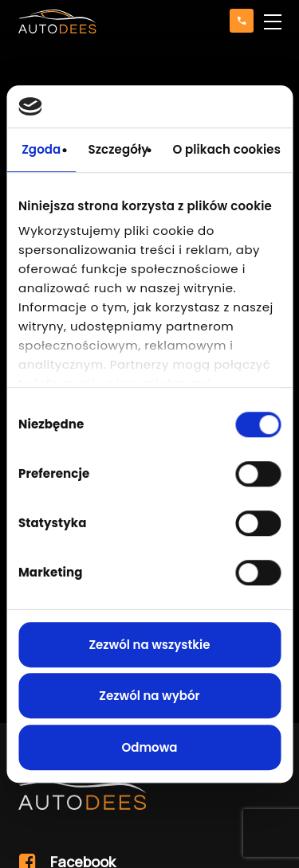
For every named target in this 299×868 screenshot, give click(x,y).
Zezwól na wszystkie (149, 645)
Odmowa (149, 747)
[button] (273, 22)
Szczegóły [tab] (118, 149)
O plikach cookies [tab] (226, 149)
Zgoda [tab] (41, 149)
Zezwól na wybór (149, 696)
